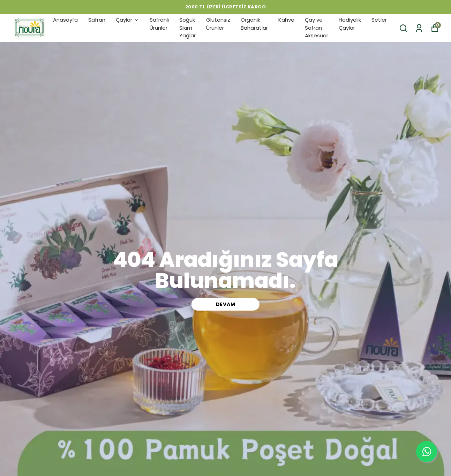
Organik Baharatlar (254, 24)
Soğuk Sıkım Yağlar (187, 28)
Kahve (286, 20)
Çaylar (127, 20)
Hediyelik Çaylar (350, 24)
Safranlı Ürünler (159, 24)
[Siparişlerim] (419, 28)
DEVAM (226, 304)
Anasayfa (65, 20)
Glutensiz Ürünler (218, 24)
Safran (97, 20)
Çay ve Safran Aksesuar (317, 28)
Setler (379, 20)
